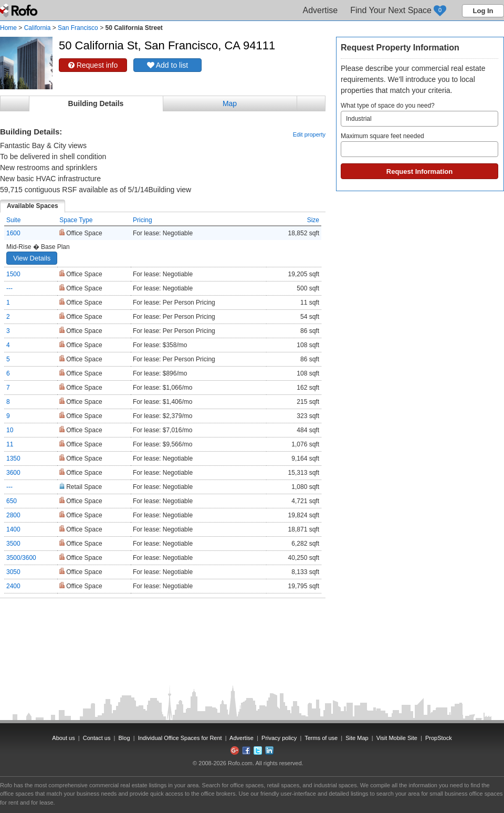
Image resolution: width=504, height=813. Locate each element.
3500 (13, 544)
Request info (93, 65)
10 (10, 430)
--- (9, 288)
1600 (13, 233)
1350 (13, 458)
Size (313, 220)
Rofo (20, 11)
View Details (32, 258)
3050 (13, 572)
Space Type (76, 220)
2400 (13, 586)
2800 (13, 515)
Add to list (168, 65)
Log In (483, 11)
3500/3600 (21, 558)
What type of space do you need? (419, 114)
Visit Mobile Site (397, 738)
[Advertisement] (163, 624)
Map (230, 103)
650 (12, 501)
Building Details (96, 103)
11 (10, 444)
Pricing (143, 220)
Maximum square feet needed (419, 145)
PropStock (439, 738)
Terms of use (321, 738)
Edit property (309, 134)
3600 (13, 473)
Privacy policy (279, 738)
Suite (13, 220)
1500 (13, 274)
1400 (13, 529)
